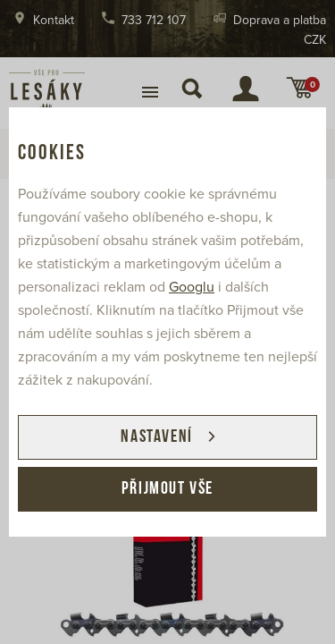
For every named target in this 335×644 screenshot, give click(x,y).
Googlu (192, 287)
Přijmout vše (167, 489)
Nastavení (156, 437)
